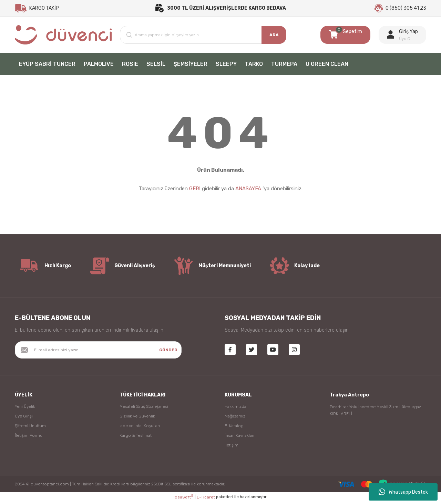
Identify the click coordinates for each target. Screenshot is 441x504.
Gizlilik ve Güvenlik (137, 418)
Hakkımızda (235, 409)
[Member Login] (402, 37)
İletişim (232, 447)
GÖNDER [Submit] (168, 352)
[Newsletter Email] (98, 352)
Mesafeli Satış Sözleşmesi (144, 409)
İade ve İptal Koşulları (140, 428)
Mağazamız (235, 418)
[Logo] (63, 37)
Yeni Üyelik (25, 409)
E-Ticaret (206, 499)
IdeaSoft (183, 499)
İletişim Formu (29, 437)
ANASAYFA (248, 191)
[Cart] (345, 37)
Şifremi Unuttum (30, 428)
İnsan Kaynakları (239, 437)
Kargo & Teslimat (136, 437)
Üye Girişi (24, 418)
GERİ (195, 191)
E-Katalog (234, 428)
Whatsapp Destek (403, 492)
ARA (274, 37)
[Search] (203, 37)
